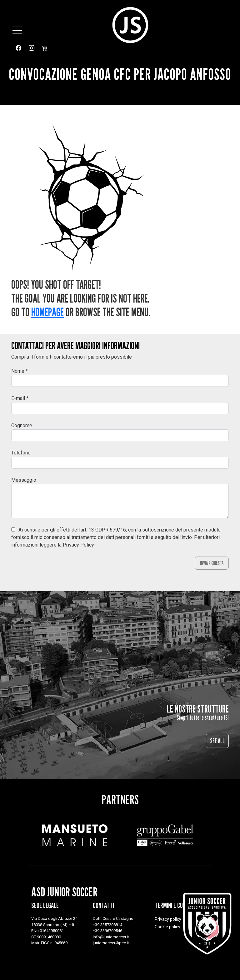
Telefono (21, 453)
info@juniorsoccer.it (111, 937)
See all (217, 741)
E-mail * (20, 398)
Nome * (20, 371)
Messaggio (24, 480)
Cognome (22, 425)
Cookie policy (167, 927)
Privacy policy (168, 919)
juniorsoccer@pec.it (111, 943)
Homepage (47, 312)
